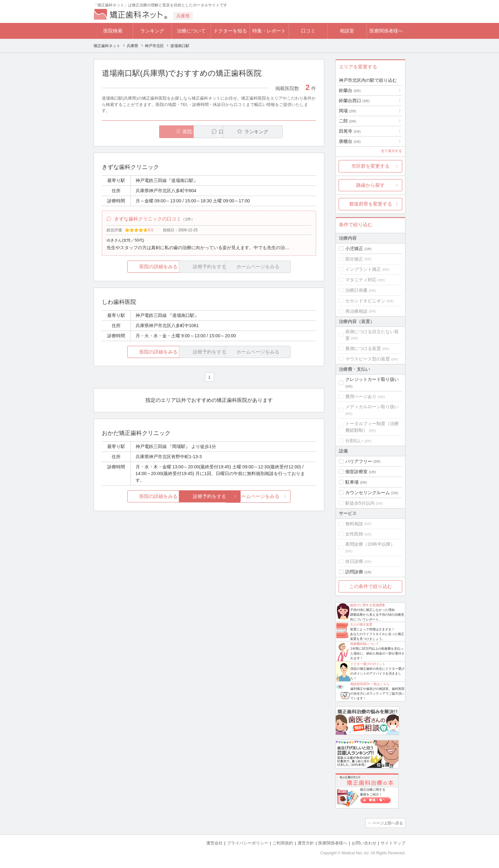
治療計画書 (356, 290)
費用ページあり (361, 396)
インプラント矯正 (363, 269)
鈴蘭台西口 (354, 101)
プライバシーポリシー (248, 843)
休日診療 (354, 561)
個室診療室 (356, 472)
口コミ (308, 31)
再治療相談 (356, 311)
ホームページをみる (281, 497)
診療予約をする (209, 497)
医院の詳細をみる (137, 267)
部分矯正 (354, 259)
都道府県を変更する (371, 204)
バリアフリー (359, 461)
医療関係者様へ (386, 31)
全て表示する (391, 151)
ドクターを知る (230, 31)
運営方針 (306, 843)
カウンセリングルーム (368, 493)
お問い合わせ (364, 843)
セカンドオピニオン (365, 301)
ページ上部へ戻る (387, 823)
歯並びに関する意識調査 (368, 605)
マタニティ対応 (361, 280)
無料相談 (354, 524)
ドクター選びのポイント (368, 664)
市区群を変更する (370, 166)
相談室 (347, 31)
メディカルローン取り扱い (372, 407)
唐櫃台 (350, 141)
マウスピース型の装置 (368, 359)
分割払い (354, 441)
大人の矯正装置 (361, 624)
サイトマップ (393, 843)
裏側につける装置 (363, 348)
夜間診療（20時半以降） (370, 544)
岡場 (348, 111)
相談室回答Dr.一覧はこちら (370, 684)
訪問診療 (354, 572)
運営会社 (214, 843)
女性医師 (354, 534)
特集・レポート (269, 31)
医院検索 (113, 31)
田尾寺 (350, 131)
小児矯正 (354, 248)
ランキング (152, 31)
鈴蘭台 (350, 90)
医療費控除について (365, 644)
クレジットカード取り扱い (372, 379)
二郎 (348, 121)
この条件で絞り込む (371, 586)
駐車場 (352, 482)
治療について (191, 31)
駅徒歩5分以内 (360, 503)
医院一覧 (146, 132)
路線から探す (370, 185)
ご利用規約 (283, 843)
